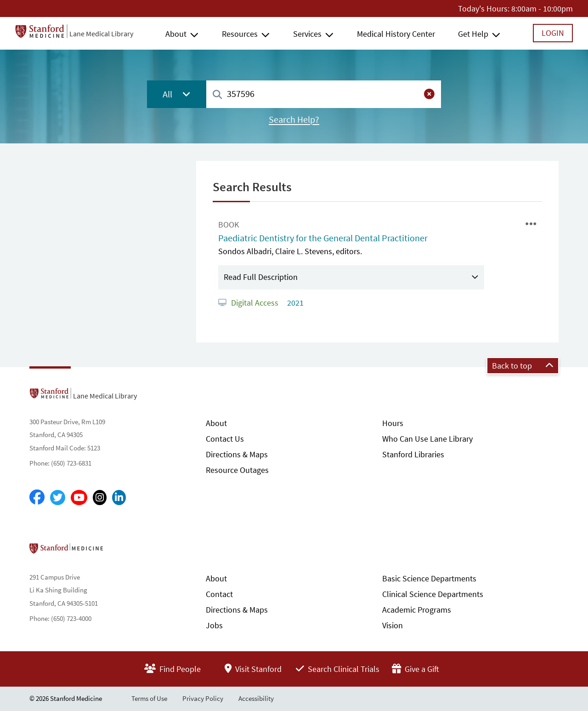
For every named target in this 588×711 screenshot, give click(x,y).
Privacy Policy (203, 698)
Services (307, 34)
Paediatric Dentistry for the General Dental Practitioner (323, 238)
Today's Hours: (484, 9)
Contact (219, 594)
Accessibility (256, 698)
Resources (240, 34)
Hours (393, 423)
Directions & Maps (237, 454)
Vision (393, 625)
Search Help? (294, 119)
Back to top (523, 366)
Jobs (214, 625)
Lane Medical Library (101, 34)
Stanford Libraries (413, 454)
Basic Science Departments (429, 578)
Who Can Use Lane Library (427, 439)
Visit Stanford (253, 669)
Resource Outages (237, 470)
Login (553, 33)
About (176, 34)
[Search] (217, 95)
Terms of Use (149, 698)
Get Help (473, 34)
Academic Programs (417, 610)
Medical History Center (396, 34)
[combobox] (324, 94)
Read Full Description (261, 277)
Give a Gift (416, 669)
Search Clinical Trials (338, 669)
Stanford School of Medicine (119, 551)
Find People (172, 669)
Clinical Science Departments (433, 594)
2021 (294, 303)
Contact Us (225, 439)
